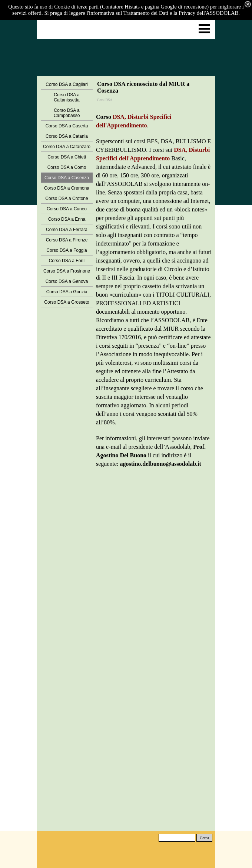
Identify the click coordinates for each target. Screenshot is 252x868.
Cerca (204, 838)
